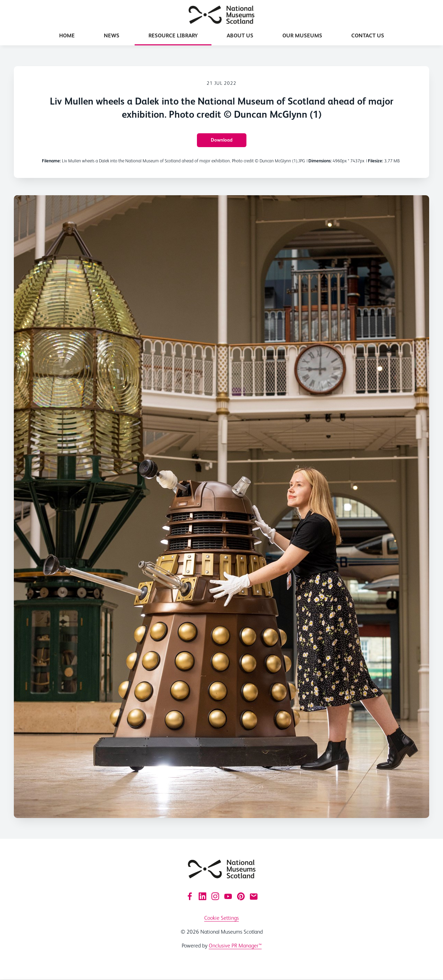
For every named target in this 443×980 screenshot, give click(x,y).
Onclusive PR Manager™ (235, 946)
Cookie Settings (221, 918)
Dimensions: (320, 161)
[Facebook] (190, 896)
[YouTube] (228, 896)
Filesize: (376, 161)
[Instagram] (215, 896)
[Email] (254, 896)
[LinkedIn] (202, 896)
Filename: (51, 161)
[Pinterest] (241, 896)
